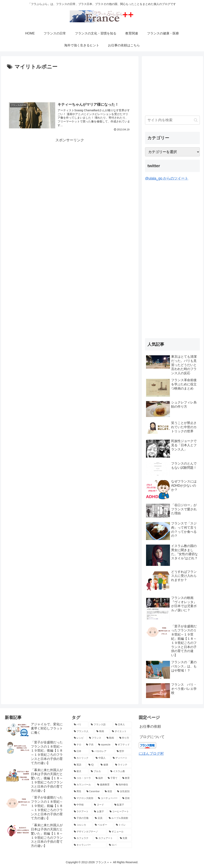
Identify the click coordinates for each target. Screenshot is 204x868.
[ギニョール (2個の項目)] (120, 832)
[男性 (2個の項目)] (78, 792)
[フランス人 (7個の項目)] (83, 731)
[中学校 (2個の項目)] (82, 805)
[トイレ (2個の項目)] (123, 825)
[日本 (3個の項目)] (81, 751)
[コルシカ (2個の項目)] (82, 825)
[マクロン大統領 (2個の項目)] (84, 798)
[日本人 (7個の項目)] (123, 725)
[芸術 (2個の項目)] (126, 798)
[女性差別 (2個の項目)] (124, 792)
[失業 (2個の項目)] (125, 838)
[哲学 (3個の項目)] (123, 751)
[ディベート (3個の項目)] (121, 758)
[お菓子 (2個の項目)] (100, 812)
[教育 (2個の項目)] (126, 778)
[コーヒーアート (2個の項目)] (120, 812)
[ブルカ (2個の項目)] (98, 771)
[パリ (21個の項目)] (80, 725)
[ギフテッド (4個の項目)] (123, 745)
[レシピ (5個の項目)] (79, 738)
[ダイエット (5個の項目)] (121, 731)
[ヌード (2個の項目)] (102, 805)
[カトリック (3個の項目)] (83, 758)
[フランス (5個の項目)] (96, 738)
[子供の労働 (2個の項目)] (82, 818)
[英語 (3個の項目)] (79, 765)
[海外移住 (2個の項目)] (123, 785)
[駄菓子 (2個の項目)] (122, 805)
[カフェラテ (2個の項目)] (83, 838)
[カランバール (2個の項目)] (83, 785)
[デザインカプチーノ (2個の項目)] (89, 832)
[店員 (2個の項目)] (100, 818)
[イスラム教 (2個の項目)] (120, 771)
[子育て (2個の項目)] (113, 778)
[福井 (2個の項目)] (100, 778)
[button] (196, 120)
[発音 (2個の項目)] (109, 792)
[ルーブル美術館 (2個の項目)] (119, 818)
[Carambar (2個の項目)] (93, 792)
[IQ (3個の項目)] (92, 765)
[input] (172, 120)
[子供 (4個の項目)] (90, 745)
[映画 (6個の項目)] (102, 731)
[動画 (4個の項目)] (111, 738)
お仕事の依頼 (150, 726)
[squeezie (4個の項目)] (104, 745)
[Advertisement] (70, 83)
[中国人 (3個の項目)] (102, 758)
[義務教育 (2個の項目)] (104, 785)
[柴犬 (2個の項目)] (80, 771)
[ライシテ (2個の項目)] (123, 765)
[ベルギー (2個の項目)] (103, 825)
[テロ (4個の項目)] (78, 745)
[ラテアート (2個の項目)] (82, 812)
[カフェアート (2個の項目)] (105, 838)
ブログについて (152, 737)
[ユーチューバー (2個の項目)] (108, 798)
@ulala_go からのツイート (167, 178)
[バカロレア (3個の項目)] (102, 751)
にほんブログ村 (151, 754)
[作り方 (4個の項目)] (125, 738)
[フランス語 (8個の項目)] (101, 725)
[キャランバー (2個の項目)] (89, 845)
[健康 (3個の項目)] (106, 765)
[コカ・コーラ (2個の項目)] (83, 778)
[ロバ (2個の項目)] (120, 845)
